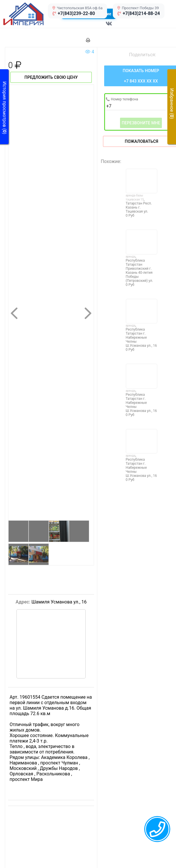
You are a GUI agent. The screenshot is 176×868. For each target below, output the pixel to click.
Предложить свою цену (51, 77)
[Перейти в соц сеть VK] (109, 27)
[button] (30, 14)
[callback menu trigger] (157, 829)
